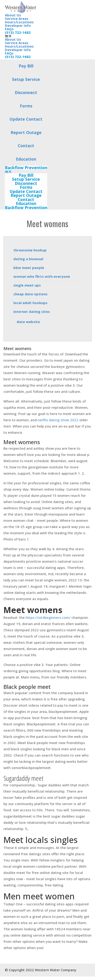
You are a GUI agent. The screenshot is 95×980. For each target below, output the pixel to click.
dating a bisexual (28, 259)
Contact (26, 146)
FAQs (9, 29)
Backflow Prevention (26, 168)
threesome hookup (30, 250)
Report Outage (26, 132)
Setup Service (26, 79)
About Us (13, 15)
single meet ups (27, 285)
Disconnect (26, 92)
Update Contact (26, 119)
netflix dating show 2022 (58, 420)
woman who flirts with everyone (42, 276)
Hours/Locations (19, 22)
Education (26, 159)
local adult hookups (30, 303)
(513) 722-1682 (18, 32)
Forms (26, 106)
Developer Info (18, 25)
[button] (26, 172)
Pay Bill (26, 66)
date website (28, 322)
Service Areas (17, 18)
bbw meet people (29, 268)
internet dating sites (32, 311)
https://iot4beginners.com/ (48, 617)
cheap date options (30, 294)
